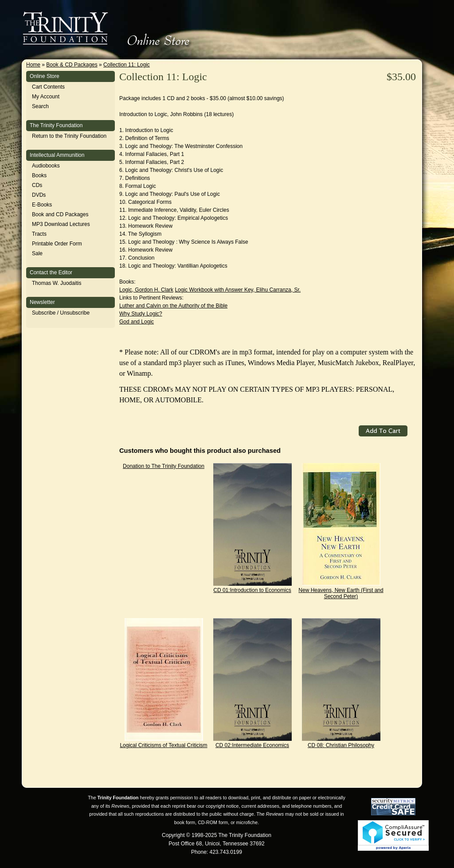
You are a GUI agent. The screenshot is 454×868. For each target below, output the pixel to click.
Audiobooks (46, 166)
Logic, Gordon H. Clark (146, 290)
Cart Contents (48, 87)
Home (33, 65)
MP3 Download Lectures (61, 224)
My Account (46, 97)
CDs (37, 185)
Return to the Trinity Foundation (69, 136)
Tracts (39, 234)
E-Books (42, 205)
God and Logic (137, 322)
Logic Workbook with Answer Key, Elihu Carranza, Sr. (238, 290)
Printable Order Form (57, 244)
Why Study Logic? (141, 314)
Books (39, 175)
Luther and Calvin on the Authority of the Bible (173, 306)
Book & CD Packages (72, 65)
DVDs (39, 195)
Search (40, 106)
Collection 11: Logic (127, 65)
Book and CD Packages (60, 214)
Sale (37, 253)
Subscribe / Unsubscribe (61, 313)
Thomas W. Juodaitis (57, 283)
